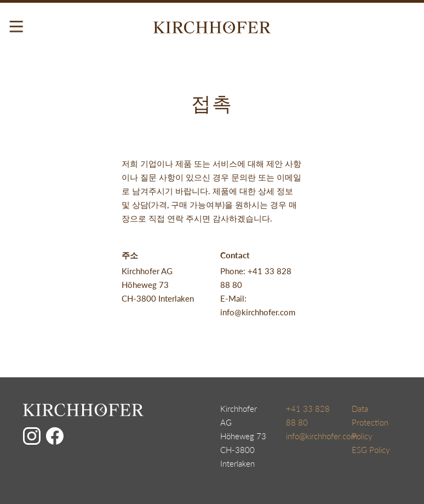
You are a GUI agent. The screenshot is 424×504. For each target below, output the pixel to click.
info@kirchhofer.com (322, 436)
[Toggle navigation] (16, 27)
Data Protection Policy (370, 422)
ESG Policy (371, 450)
